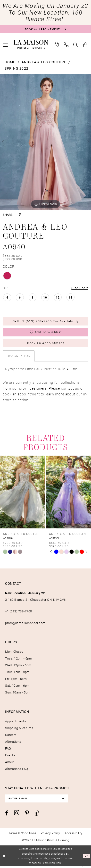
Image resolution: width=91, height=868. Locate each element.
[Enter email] (38, 800)
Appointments (16, 723)
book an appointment (21, 396)
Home (10, 62)
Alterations (13, 743)
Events (10, 757)
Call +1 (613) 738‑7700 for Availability (46, 322)
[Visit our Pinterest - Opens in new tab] (27, 815)
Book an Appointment (46, 344)
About (9, 764)
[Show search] (76, 45)
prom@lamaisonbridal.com (25, 625)
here (59, 865)
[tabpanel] (45, 142)
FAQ (8, 750)
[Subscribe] (66, 800)
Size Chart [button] (79, 288)
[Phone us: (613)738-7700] (66, 45)
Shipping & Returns (19, 730)
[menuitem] (6, 45)
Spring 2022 (17, 68)
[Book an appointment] (45, 29)
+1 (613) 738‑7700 (19, 613)
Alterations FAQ (17, 770)
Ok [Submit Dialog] (87, 858)
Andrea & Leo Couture (44, 62)
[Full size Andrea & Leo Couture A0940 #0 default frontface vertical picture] (45, 142)
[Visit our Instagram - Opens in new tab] (17, 815)
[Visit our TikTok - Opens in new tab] (37, 815)
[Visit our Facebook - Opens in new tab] (7, 815)
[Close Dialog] (4, 858)
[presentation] (23, 494)
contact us (70, 390)
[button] (6, 45)
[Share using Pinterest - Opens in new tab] (20, 215)
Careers (11, 736)
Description (19, 357)
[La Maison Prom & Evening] (31, 45)
